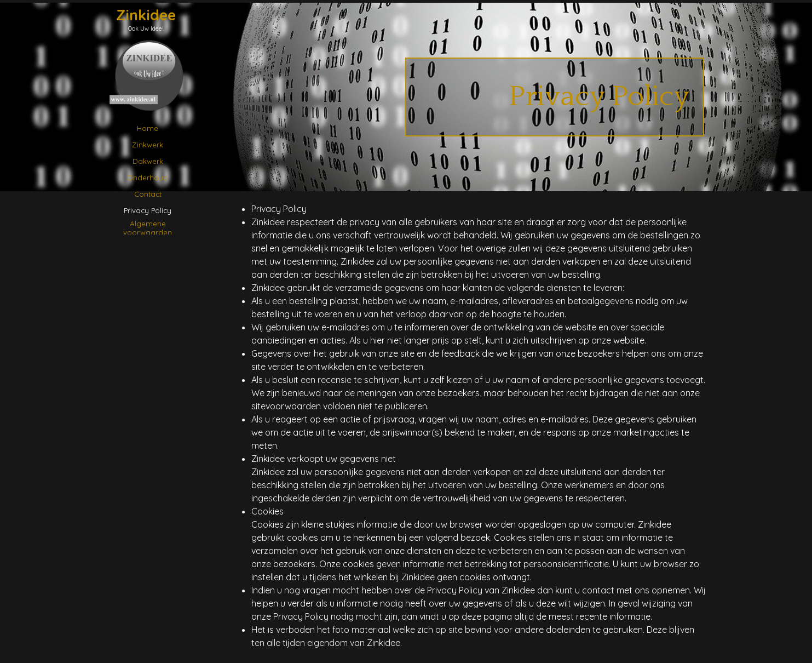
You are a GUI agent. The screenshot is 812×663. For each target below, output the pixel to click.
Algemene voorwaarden (148, 228)
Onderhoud (148, 178)
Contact (148, 194)
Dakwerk (148, 161)
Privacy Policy (148, 210)
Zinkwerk (148, 145)
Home (148, 128)
